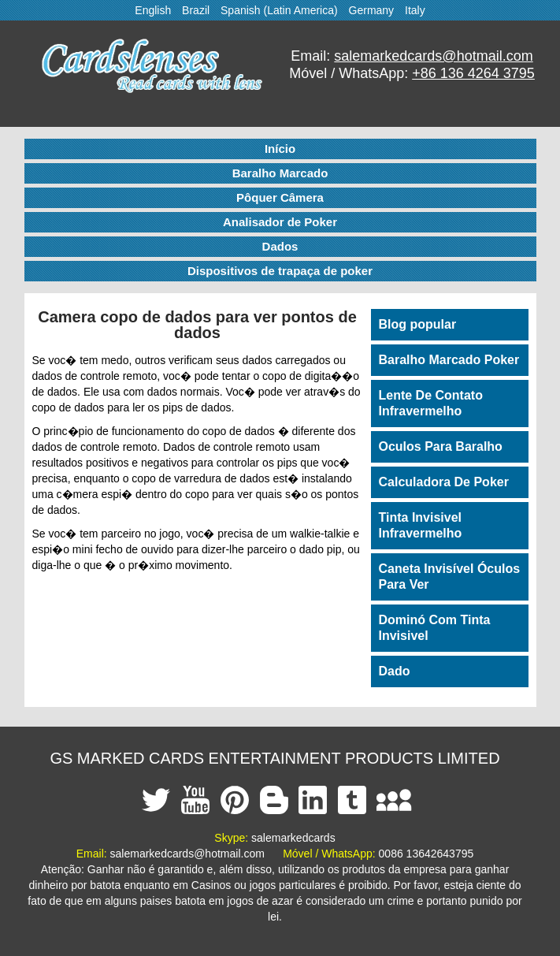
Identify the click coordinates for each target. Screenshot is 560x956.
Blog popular (418, 324)
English (153, 10)
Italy (415, 10)
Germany (372, 10)
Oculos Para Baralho (441, 446)
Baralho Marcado (280, 173)
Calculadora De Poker (444, 482)
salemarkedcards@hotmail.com (433, 56)
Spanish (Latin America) (279, 10)
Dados (280, 246)
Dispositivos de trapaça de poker (280, 271)
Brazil (196, 10)
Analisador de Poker (280, 222)
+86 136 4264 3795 (473, 73)
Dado (395, 671)
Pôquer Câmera (280, 197)
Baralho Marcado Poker (449, 360)
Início (280, 149)
